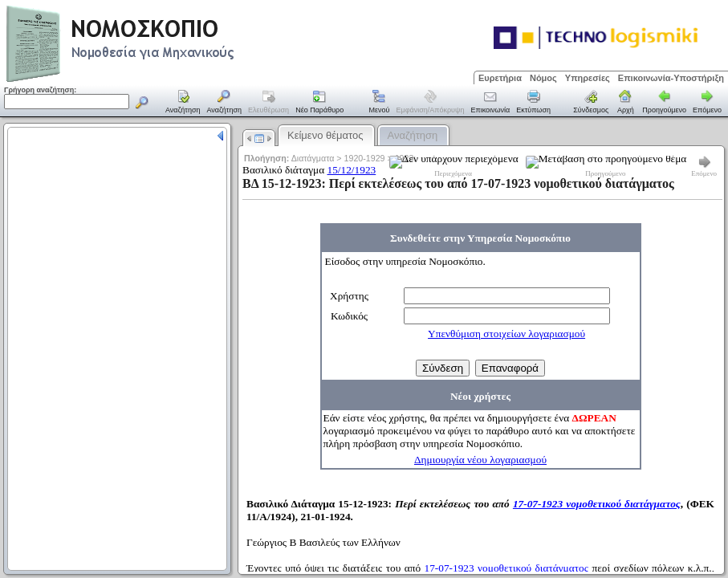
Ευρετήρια (500, 78)
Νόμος (543, 78)
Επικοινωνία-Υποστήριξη (671, 78)
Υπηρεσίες (588, 78)
